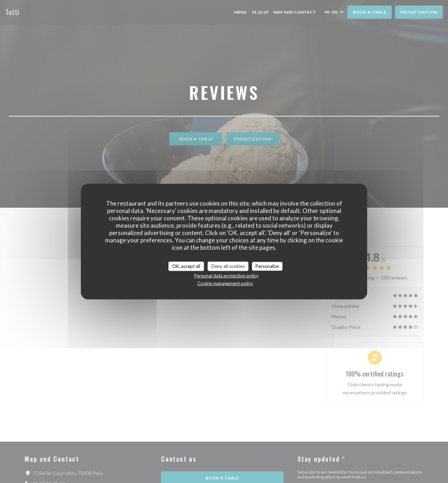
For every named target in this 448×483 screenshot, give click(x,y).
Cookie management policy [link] (225, 283)
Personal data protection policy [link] (226, 276)
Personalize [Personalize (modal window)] (267, 266)
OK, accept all (186, 266)
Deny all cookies (228, 266)
